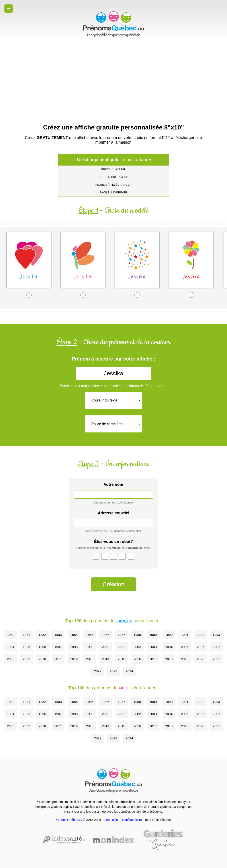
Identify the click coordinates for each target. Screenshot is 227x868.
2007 (216, 647)
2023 (113, 671)
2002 (137, 647)
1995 (26, 647)
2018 (169, 659)
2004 (169, 647)
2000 (106, 647)
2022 (98, 671)
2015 (121, 659)
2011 (58, 659)
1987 (121, 635)
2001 (121, 647)
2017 (153, 659)
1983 (58, 635)
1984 (74, 635)
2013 (90, 659)
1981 (26, 635)
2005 (185, 647)
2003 (153, 647)
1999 (90, 647)
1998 (74, 647)
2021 (216, 659)
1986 (106, 635)
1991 (185, 635)
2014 (106, 659)
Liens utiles (112, 820)
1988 (137, 635)
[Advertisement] (113, 80)
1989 (153, 635)
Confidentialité (132, 820)
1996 (42, 647)
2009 (26, 659)
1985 (90, 635)
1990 (169, 635)
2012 (74, 659)
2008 (11, 659)
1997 (58, 647)
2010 (42, 659)
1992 (201, 635)
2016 (137, 659)
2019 (185, 659)
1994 (11, 647)
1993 (216, 635)
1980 (11, 635)
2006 (201, 647)
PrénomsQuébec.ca (68, 820)
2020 (201, 659)
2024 (129, 671)
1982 (42, 635)
